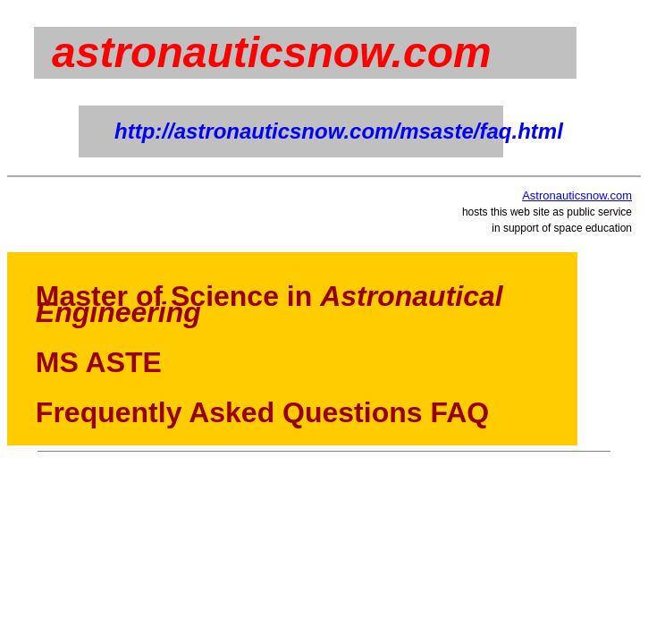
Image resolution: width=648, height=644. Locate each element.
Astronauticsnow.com (577, 195)
